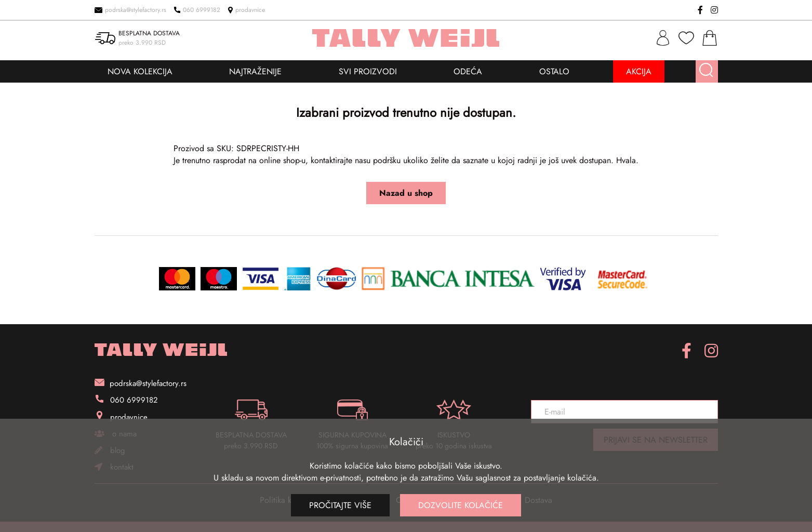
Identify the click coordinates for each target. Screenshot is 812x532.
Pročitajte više (340, 505)
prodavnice (247, 10)
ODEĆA (468, 71)
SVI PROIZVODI (368, 71)
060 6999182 (197, 10)
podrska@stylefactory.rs (130, 10)
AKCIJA (639, 71)
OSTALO (554, 71)
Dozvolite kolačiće (461, 505)
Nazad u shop (406, 193)
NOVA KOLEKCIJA (140, 71)
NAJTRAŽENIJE (255, 71)
